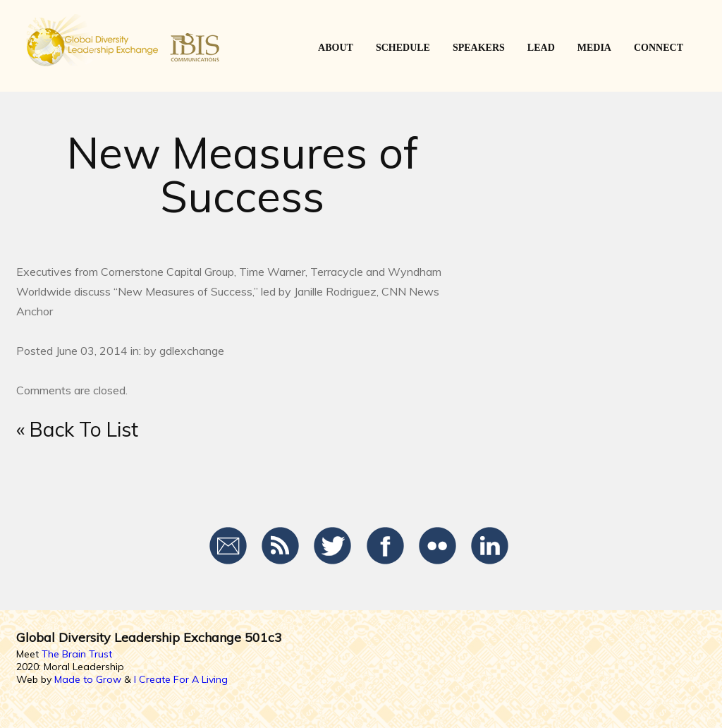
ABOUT (336, 48)
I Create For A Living (181, 679)
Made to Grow (88, 679)
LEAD (541, 48)
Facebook (385, 546)
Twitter (333, 546)
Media (594, 48)
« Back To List (77, 429)
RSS (281, 546)
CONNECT (659, 48)
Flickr (438, 546)
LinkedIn (490, 546)
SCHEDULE (403, 48)
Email (229, 546)
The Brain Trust (77, 654)
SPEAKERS (479, 48)
